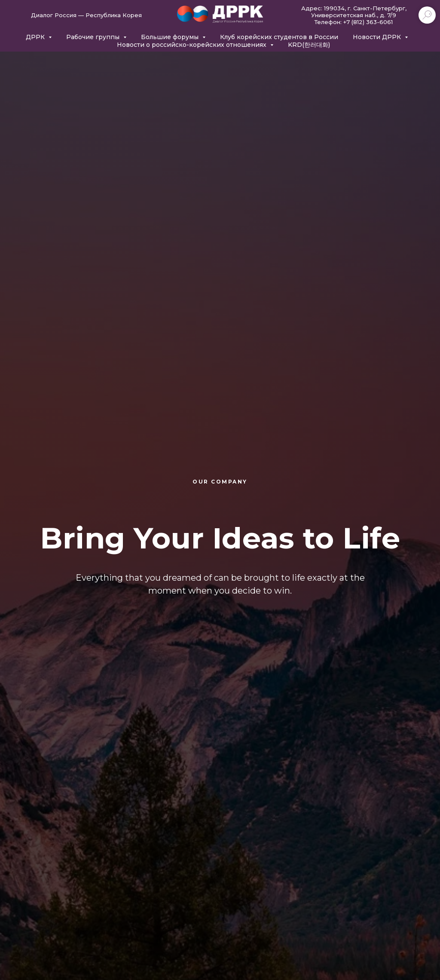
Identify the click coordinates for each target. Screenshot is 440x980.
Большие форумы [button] (171, 37)
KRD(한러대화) (309, 45)
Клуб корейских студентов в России (279, 37)
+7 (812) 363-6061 (368, 22)
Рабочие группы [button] (94, 37)
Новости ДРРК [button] (378, 37)
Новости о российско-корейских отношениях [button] (192, 45)
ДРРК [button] (36, 37)
